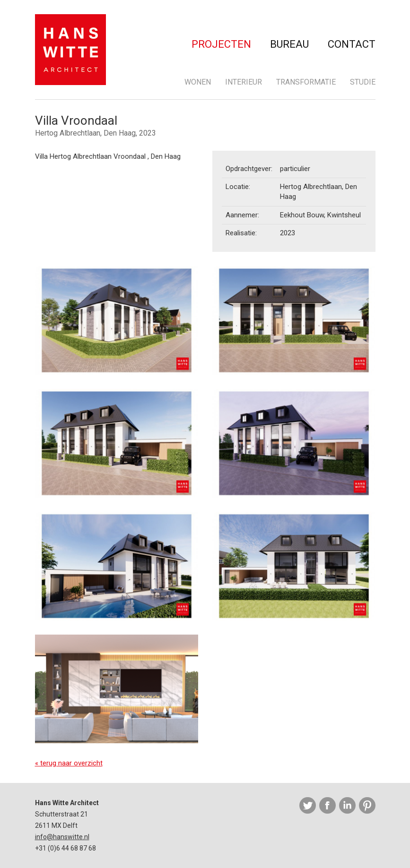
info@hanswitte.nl (62, 837)
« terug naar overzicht (69, 763)
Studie (363, 82)
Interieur (244, 82)
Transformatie (306, 82)
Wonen (198, 82)
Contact (352, 44)
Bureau (289, 44)
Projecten (221, 44)
